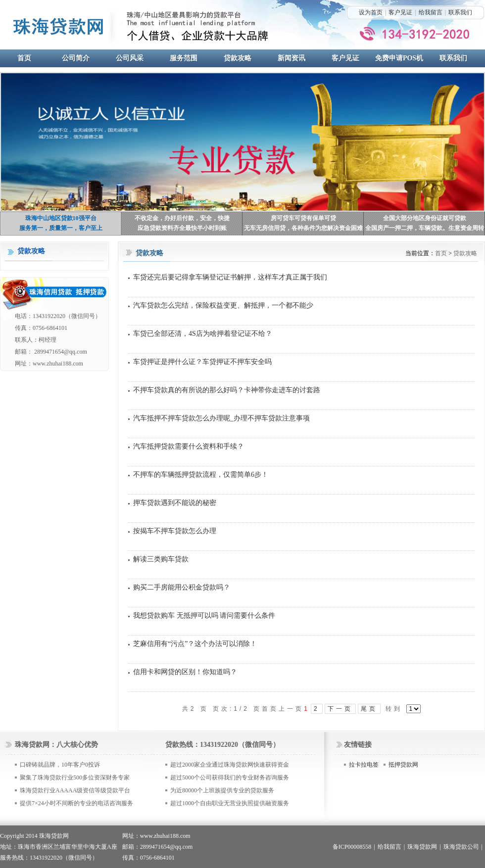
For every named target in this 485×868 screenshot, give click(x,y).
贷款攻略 (465, 253)
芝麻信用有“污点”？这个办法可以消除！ (195, 644)
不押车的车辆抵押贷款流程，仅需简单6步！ (201, 475)
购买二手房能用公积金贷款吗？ (182, 587)
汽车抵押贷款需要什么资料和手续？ (189, 446)
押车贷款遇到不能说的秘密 (175, 503)
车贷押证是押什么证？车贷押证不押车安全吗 (202, 362)
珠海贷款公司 (461, 847)
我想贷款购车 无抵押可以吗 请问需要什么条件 (204, 616)
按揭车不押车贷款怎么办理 (175, 531)
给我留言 (431, 12)
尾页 (369, 709)
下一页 (340, 709)
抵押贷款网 (403, 765)
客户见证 (400, 12)
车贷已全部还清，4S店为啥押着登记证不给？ (203, 334)
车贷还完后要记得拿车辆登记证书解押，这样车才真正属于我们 (230, 277)
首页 (441, 253)
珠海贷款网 (422, 847)
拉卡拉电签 (364, 765)
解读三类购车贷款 (161, 559)
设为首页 (371, 12)
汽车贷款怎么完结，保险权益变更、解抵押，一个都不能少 (223, 305)
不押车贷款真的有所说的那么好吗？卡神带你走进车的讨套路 (227, 390)
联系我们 (460, 12)
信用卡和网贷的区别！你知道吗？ (185, 672)
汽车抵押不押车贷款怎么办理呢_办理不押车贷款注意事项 (221, 418)
